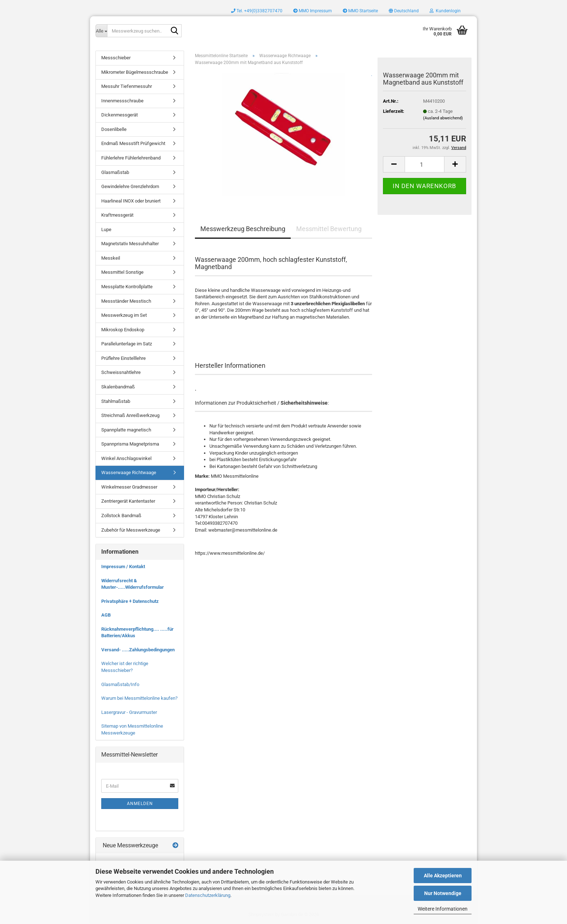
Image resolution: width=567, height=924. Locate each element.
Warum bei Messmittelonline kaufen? (139, 698)
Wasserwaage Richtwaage (129, 472)
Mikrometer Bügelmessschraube (135, 72)
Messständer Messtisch (126, 301)
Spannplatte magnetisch (126, 430)
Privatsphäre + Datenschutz (130, 601)
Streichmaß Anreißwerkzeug (130, 415)
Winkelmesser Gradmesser (129, 487)
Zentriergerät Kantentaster (128, 501)
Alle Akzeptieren (443, 876)
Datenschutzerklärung (208, 895)
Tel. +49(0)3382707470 (257, 11)
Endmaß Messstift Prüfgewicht (133, 143)
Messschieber (116, 58)
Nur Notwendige (443, 893)
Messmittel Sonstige (122, 272)
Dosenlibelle (114, 129)
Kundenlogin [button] (445, 11)
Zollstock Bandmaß (121, 516)
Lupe (106, 229)
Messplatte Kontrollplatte (127, 287)
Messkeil (111, 258)
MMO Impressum (313, 11)
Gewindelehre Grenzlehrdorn (130, 186)
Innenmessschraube (122, 101)
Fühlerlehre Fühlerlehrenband (131, 158)
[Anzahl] (425, 164)
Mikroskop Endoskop (123, 330)
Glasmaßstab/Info (120, 684)
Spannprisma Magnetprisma (130, 444)
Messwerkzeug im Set (124, 315)
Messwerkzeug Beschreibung (243, 229)
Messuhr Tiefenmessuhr (127, 86)
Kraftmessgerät (117, 215)
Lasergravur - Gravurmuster (129, 712)
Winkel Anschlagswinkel (126, 458)
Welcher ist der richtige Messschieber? (125, 667)
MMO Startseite (360, 11)
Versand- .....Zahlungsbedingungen (138, 650)
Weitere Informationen (443, 909)
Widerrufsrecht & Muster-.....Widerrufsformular (133, 584)
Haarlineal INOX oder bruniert (131, 201)
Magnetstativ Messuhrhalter (130, 244)
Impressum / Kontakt (123, 567)
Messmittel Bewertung (329, 229)
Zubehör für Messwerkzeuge (131, 530)
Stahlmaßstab (116, 401)
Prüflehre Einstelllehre (123, 358)
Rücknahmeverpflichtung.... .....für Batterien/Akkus (137, 633)
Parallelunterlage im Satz (127, 344)
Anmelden (140, 804)
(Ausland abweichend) (443, 118)
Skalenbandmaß (118, 387)
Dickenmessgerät (120, 115)
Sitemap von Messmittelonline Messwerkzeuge (132, 729)
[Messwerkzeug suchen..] (101, 31)
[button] (404, 11)
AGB (106, 615)
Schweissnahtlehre (121, 372)
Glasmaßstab (115, 172)
